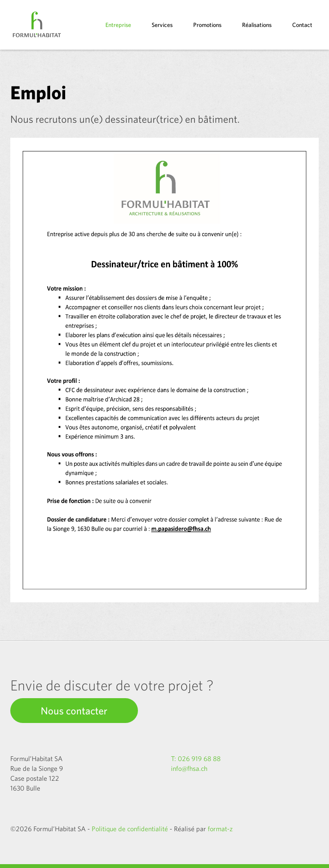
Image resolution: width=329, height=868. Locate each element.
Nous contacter (74, 711)
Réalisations (257, 25)
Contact (302, 25)
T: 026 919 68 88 (196, 758)
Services (162, 25)
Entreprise (118, 25)
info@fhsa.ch (189, 768)
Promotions (207, 25)
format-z (220, 829)
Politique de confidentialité (130, 829)
